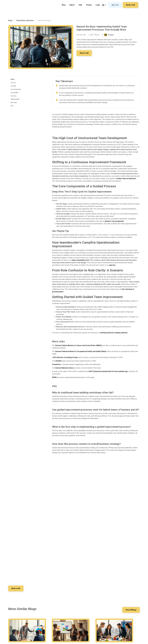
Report (72, 5)
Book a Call (84, 53)
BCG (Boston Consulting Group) (66, 357)
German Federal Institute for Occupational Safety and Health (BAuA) (81, 351)
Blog (64, 5)
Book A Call (131, 5)
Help (80, 5)
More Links (14, 103)
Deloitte (59, 361)
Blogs (10, 20)
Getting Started (15, 99)
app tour (112, 265)
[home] (15, 3)
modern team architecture (126, 179)
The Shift (13, 86)
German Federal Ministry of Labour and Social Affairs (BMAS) (79, 345)
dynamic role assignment (114, 221)
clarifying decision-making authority (114, 333)
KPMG (54, 377)
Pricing (89, 5)
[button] (105, 5)
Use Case (13, 96)
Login (98, 5)
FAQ (12, 106)
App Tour (115, 5)
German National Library (64, 368)
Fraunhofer (56, 364)
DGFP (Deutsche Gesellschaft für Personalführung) (108, 371)
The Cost (13, 83)
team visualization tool (81, 260)
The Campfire (15, 93)
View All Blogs (131, 610)
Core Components (16, 89)
